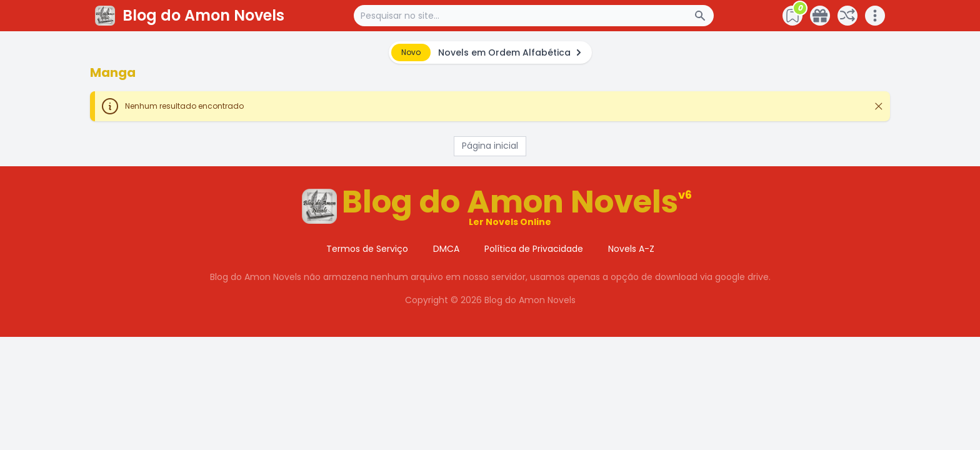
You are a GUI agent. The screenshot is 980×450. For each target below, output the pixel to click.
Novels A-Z (631, 249)
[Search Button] (704, 16)
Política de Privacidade (534, 249)
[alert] (490, 52)
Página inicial (490, 146)
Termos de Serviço (367, 249)
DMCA (446, 249)
